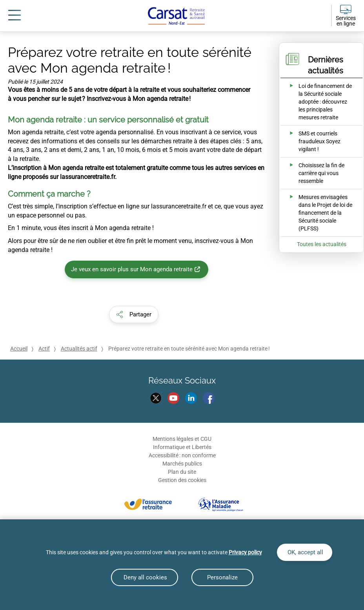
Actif (44, 349)
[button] (134, 314)
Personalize (222, 577)
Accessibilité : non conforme (182, 455)
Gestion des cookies (182, 480)
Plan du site (182, 472)
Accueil (19, 349)
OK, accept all (305, 552)
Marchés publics (182, 464)
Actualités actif (79, 349)
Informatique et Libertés (182, 447)
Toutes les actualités (322, 244)
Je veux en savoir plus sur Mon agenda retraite (132, 269)
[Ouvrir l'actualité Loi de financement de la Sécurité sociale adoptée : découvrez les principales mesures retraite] (316, 102)
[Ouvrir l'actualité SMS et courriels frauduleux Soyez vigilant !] (316, 141)
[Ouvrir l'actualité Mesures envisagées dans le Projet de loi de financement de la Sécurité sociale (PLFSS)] (316, 213)
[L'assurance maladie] (220, 504)
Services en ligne (346, 21)
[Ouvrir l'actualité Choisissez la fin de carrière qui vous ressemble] (316, 173)
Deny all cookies (145, 577)
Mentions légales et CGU (182, 439)
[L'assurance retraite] (148, 504)
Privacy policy (245, 552)
